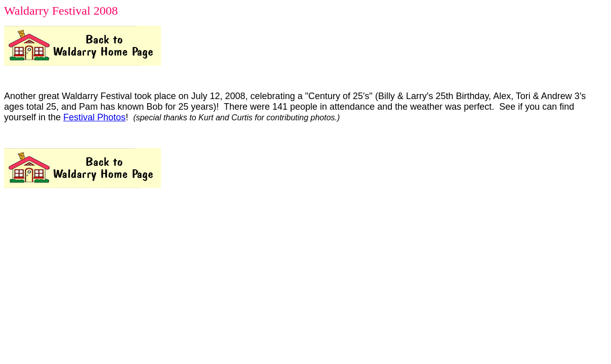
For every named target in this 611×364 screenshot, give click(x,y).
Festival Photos (94, 117)
